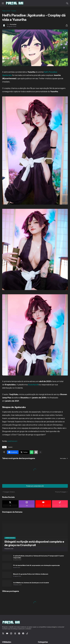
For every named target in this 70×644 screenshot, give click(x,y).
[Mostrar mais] (40, 452)
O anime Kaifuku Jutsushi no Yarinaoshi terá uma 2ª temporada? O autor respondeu (39, 557)
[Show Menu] (3, 3)
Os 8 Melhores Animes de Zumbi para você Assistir (31, 583)
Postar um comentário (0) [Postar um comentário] (35, 486)
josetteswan (12, 441)
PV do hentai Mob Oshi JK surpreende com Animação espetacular (37, 565)
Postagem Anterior (9, 492)
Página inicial (6, 11)
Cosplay (14, 11)
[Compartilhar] (66, 25)
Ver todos (63, 458)
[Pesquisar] (67, 3)
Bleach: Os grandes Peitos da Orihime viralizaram (31, 574)
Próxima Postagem (61, 492)
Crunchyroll (33, 385)
